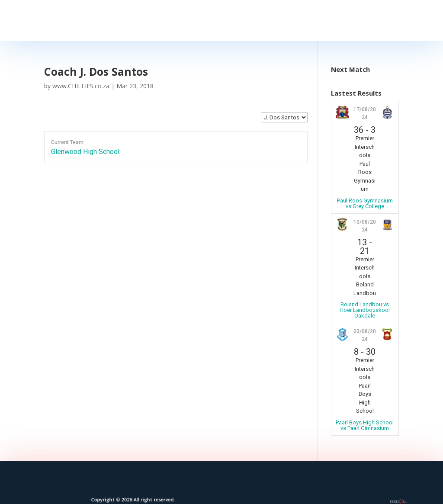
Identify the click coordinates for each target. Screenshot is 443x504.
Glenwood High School (85, 152)
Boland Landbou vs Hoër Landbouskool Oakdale (365, 310)
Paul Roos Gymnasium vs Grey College (365, 203)
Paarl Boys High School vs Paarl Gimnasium (365, 425)
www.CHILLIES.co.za (81, 86)
